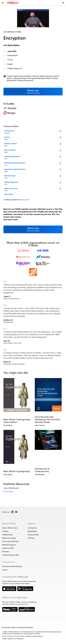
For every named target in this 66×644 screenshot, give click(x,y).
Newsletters (32, 531)
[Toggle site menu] (3, 3)
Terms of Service (8, 636)
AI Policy (31, 538)
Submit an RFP (8, 548)
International (9, 562)
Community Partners (10, 541)
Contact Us (32, 528)
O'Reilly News (7, 535)
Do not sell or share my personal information (18, 627)
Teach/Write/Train (10, 528)
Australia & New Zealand (12, 566)
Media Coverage (9, 538)
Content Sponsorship (11, 555)
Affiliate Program (9, 545)
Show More (9, 194)
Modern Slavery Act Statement (13, 639)
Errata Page (8, 491)
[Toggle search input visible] (63, 3)
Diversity (6, 552)
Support (32, 524)
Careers (5, 531)
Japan (5, 570)
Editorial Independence (34, 636)
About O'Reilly (9, 524)
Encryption (26, 200)
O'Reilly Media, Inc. (15, 68)
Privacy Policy (33, 535)
